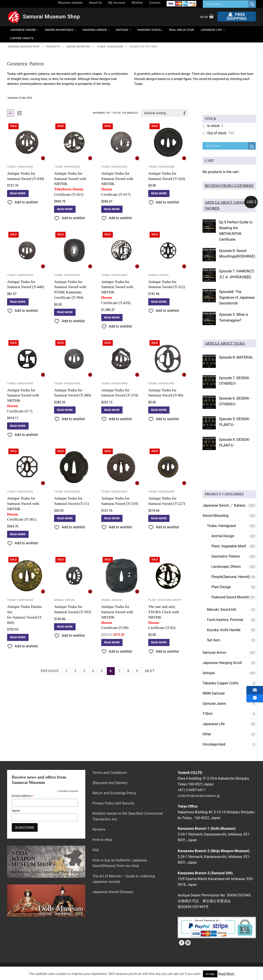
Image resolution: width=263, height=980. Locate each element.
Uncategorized (214, 744)
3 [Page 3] (84, 671)
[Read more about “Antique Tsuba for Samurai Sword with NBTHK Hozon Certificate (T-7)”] (18, 426)
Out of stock (217, 133)
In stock (213, 126)
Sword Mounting (215, 516)
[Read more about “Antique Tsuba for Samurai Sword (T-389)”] (65, 410)
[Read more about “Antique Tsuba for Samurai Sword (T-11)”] (65, 518)
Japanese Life (214, 724)
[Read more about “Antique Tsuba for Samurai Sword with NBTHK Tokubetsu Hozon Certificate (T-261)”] (65, 209)
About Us (95, 3)
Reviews (99, 829)
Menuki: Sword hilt (221, 610)
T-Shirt (207, 714)
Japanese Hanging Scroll (222, 663)
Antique (209, 673)
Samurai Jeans (214, 704)
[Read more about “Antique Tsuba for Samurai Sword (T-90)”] (159, 410)
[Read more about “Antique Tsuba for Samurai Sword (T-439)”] (18, 193)
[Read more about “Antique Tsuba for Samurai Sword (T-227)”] (159, 518)
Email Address (23, 796)
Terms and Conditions (110, 773)
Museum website (70, 3)
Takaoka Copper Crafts (221, 683)
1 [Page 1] (66, 671)
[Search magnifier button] (252, 4)
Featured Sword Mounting (232, 597)
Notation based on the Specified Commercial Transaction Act (128, 816)
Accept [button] (210, 974)
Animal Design (158, 275)
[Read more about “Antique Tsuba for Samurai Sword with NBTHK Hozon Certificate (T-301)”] (18, 534)
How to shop (102, 840)
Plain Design (221, 587)
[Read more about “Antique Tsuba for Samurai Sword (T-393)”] (65, 627)
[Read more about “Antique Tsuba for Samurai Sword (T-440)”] (18, 302)
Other (207, 734)
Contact (155, 3)
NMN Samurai (214, 693)
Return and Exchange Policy (114, 793)
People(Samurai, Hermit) (231, 577)
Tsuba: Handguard (20, 167)
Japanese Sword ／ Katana (224, 505)
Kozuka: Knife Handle (224, 630)
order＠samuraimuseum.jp (199, 796)
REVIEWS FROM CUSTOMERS (229, 186)
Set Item (213, 640)
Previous (50, 671)
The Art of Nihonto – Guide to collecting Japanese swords (124, 879)
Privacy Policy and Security (113, 803)
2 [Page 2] (75, 671)
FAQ (96, 850)
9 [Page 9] (137, 671)
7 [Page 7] (120, 671)
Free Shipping (237, 17)
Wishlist (137, 3)
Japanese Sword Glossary (113, 892)
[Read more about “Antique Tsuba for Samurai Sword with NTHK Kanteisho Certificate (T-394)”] (65, 312)
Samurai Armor (214, 653)
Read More (226, 974)
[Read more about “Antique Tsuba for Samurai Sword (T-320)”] (159, 193)
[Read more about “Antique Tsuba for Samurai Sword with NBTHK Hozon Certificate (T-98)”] (112, 642)
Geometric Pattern (226, 556)
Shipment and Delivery (110, 783)
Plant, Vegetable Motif (165, 600)
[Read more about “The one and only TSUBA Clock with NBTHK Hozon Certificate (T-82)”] (159, 642)
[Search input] (227, 4)
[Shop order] (164, 113)
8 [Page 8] (128, 671)
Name (16, 811)
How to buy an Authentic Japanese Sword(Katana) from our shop (120, 863)
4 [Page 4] (93, 671)
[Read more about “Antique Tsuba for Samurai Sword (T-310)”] (112, 518)
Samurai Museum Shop (51, 17)
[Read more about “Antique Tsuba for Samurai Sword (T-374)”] (112, 410)
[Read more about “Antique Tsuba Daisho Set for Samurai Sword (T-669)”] (18, 637)
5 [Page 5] (102, 671)
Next (150, 671)
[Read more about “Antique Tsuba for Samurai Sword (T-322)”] (159, 302)
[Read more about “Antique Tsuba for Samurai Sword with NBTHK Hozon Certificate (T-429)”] (112, 318)
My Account (117, 3)
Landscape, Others (226, 567)
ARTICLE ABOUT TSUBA (225, 343)
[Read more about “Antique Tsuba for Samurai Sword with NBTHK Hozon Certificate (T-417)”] (112, 209)
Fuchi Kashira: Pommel (225, 620)
